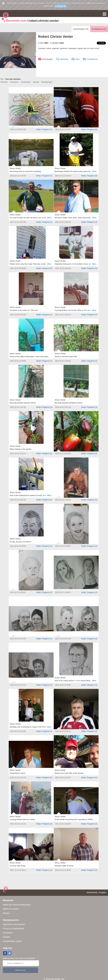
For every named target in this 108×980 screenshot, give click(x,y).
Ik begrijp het (61, 6)
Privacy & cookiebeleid (13, 928)
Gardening (26, 82)
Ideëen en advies (11, 909)
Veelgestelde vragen (12, 941)
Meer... (95, 171)
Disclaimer (8, 933)
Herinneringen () (81, 29)
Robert (4, 82)
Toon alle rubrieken (13, 79)
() (44, 129)
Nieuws (6, 913)
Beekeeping (47, 82)
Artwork (14, 82)
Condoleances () (99, 29)
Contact (6, 937)
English (103, 892)
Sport (36, 82)
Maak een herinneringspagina (17, 905)
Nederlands (92, 892)
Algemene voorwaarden (14, 924)
